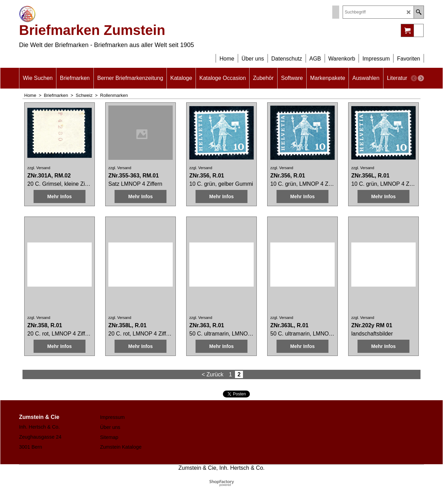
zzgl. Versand (39, 168)
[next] (421, 78)
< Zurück (213, 374)
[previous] (414, 78)
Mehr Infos (60, 196)
